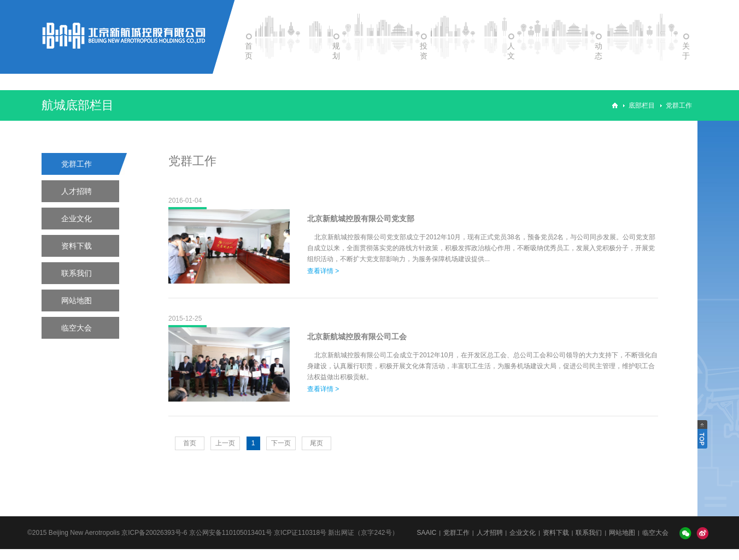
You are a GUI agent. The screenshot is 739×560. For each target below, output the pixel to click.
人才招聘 (77, 191)
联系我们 (77, 273)
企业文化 (77, 219)
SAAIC (426, 533)
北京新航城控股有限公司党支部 (361, 219)
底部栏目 (642, 105)
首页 (190, 443)
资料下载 (77, 246)
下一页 (281, 443)
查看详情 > (323, 271)
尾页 (316, 443)
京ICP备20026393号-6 (154, 533)
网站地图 (77, 300)
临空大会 (77, 328)
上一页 (225, 443)
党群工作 (679, 105)
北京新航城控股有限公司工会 (357, 337)
